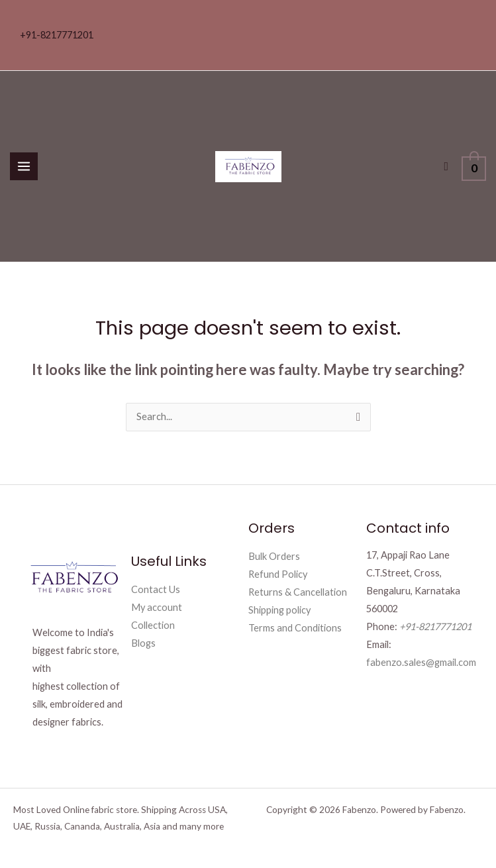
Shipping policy (279, 610)
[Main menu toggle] (24, 166)
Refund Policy (278, 574)
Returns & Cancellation (298, 592)
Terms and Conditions (295, 628)
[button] (447, 167)
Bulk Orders (274, 556)
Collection (153, 625)
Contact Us (156, 589)
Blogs (143, 643)
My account (157, 607)
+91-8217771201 (57, 35)
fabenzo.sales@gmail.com (421, 662)
